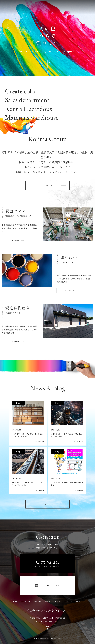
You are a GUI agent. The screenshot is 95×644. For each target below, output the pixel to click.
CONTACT (79, 601)
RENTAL (48, 601)
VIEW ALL (55, 504)
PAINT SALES (38, 601)
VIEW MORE (16, 240)
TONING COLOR (26, 601)
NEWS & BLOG (68, 601)
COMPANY (54, 186)
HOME (15, 601)
